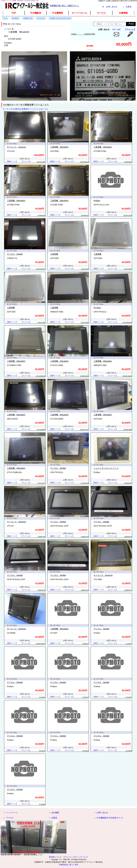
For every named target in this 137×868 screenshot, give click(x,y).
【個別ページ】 (12, 161)
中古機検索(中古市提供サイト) (110, 818)
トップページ (12, 813)
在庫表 (127, 7)
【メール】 (116, 29)
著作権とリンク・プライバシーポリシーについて (68, 857)
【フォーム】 (130, 29)
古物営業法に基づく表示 (69, 865)
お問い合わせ (102, 813)
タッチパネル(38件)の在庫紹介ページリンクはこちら (26, 109)
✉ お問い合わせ (110, 7)
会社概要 (55, 813)
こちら (40, 854)
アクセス (10, 818)
